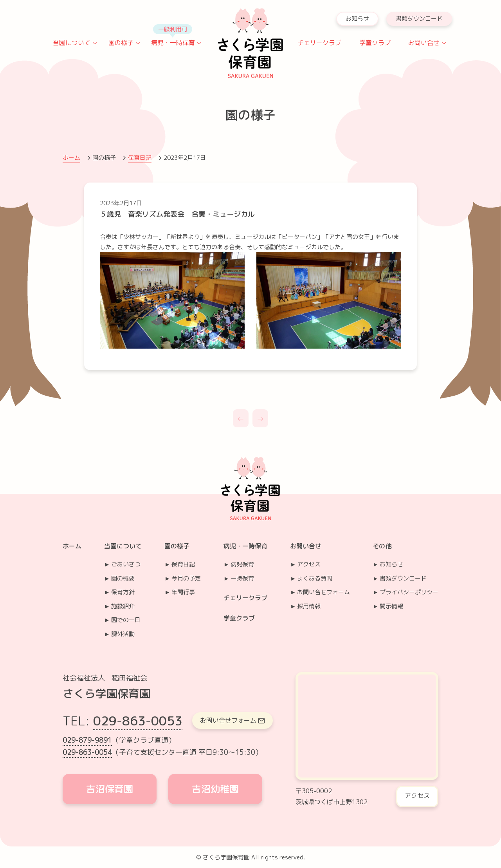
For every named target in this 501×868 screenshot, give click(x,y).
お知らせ (357, 19)
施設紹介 (123, 606)
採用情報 (309, 606)
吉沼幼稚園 (215, 789)
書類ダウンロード (419, 19)
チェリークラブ (319, 43)
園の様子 (121, 43)
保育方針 (123, 592)
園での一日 (126, 620)
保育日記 (140, 158)
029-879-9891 (87, 740)
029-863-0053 (138, 721)
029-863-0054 (87, 752)
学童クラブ (375, 43)
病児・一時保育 (173, 43)
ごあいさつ (126, 564)
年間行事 (183, 592)
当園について (72, 43)
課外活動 (123, 634)
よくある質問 (315, 578)
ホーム (71, 158)
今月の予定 (186, 578)
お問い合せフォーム (323, 592)
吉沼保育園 (110, 789)
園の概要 (123, 578)
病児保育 (242, 564)
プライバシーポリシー (409, 592)
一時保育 (242, 578)
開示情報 (391, 606)
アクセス (309, 564)
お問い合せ (424, 43)
